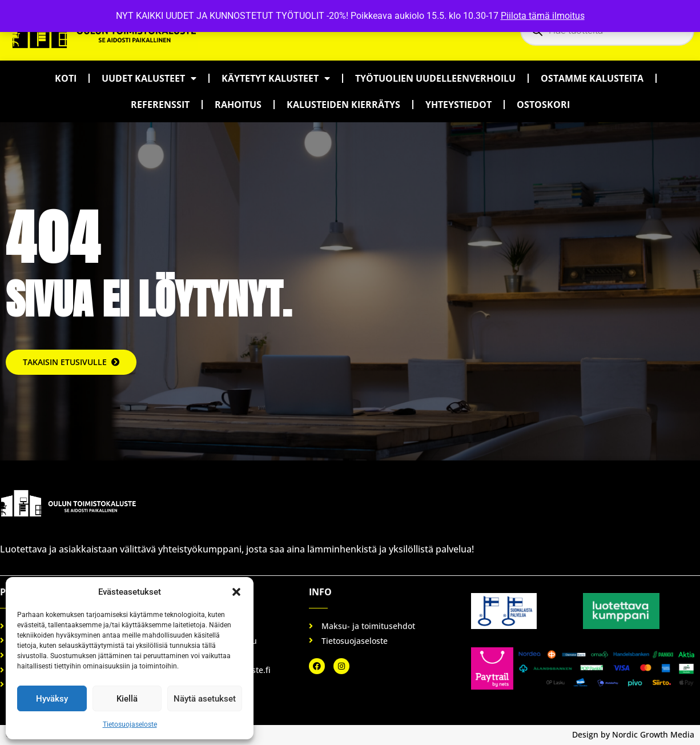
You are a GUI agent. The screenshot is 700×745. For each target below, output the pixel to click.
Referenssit (160, 105)
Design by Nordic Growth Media (633, 734)
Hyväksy (52, 699)
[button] (236, 592)
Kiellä (127, 699)
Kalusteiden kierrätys (343, 105)
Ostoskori (543, 105)
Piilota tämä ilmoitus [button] (543, 16)
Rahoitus (238, 105)
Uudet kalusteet (149, 78)
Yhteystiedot (458, 105)
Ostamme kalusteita (592, 78)
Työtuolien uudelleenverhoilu (435, 78)
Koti (66, 78)
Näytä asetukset (205, 699)
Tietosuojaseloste (130, 724)
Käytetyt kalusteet (276, 78)
